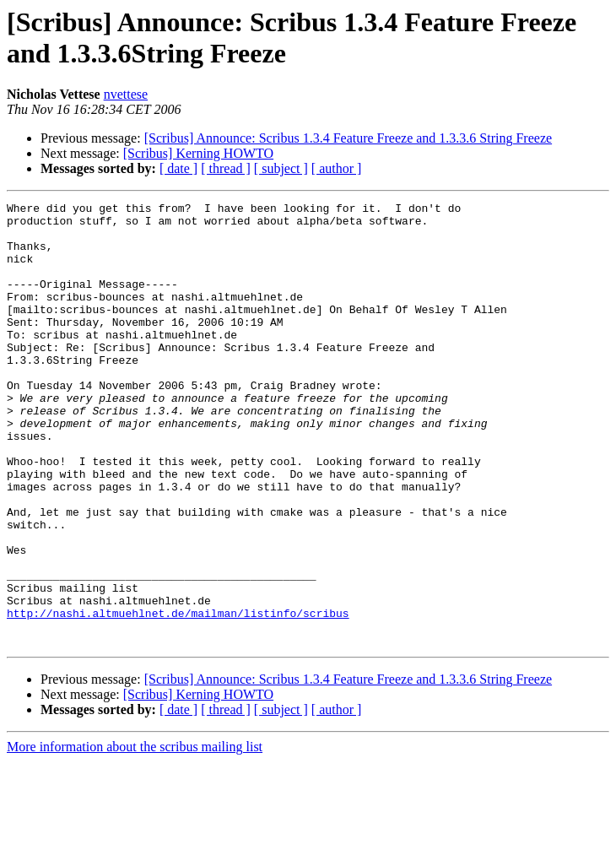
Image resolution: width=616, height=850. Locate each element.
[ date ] (178, 168)
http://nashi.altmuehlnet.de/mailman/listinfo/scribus (178, 696)
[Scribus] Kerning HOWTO (198, 153)
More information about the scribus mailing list (135, 835)
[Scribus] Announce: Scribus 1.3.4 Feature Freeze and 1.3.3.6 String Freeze (348, 138)
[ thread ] (226, 168)
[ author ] (337, 168)
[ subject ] (281, 168)
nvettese (126, 94)
